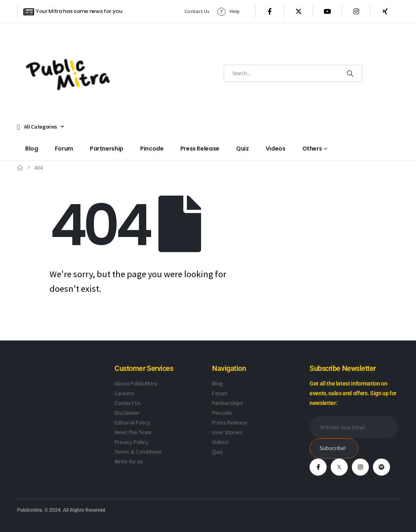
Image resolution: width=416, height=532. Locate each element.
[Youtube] (327, 11)
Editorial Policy (132, 422)
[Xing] (385, 11)
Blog (32, 149)
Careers (124, 393)
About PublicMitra (136, 383)
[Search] (350, 73)
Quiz (243, 149)
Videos (276, 149)
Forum (64, 149)
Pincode (152, 149)
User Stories (227, 432)
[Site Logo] (68, 73)
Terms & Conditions (138, 452)
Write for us (129, 461)
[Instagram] (356, 11)
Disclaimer (127, 413)
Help (228, 12)
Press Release (200, 149)
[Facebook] (270, 11)
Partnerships (227, 403)
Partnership (107, 149)
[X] (299, 11)
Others (312, 149)
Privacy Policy (131, 442)
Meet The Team (133, 432)
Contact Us (197, 11)
